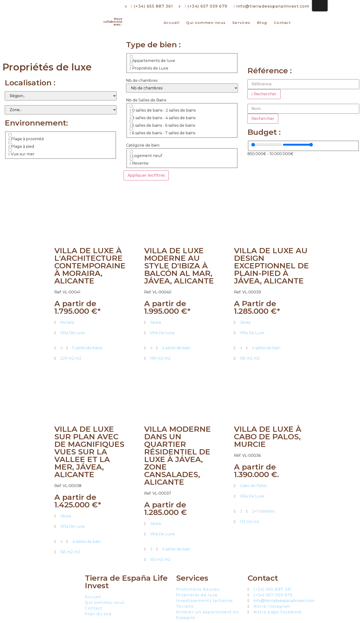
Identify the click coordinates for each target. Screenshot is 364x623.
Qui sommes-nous (206, 23)
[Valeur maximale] (298, 145)
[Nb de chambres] (182, 88)
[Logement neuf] (131, 152)
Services (241, 23)
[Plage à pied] (10, 142)
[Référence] (303, 84)
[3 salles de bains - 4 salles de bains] (131, 114)
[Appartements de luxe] (131, 57)
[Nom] (303, 109)
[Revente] (131, 159)
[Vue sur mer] (10, 150)
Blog (262, 23)
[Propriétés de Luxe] (131, 64)
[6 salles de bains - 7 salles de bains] (131, 129)
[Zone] (61, 110)
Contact (282, 23)
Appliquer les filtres (146, 175)
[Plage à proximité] (10, 135)
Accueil (172, 23)
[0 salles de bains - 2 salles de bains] (131, 106)
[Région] (61, 96)
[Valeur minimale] (266, 145)
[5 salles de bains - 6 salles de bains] (131, 121)
